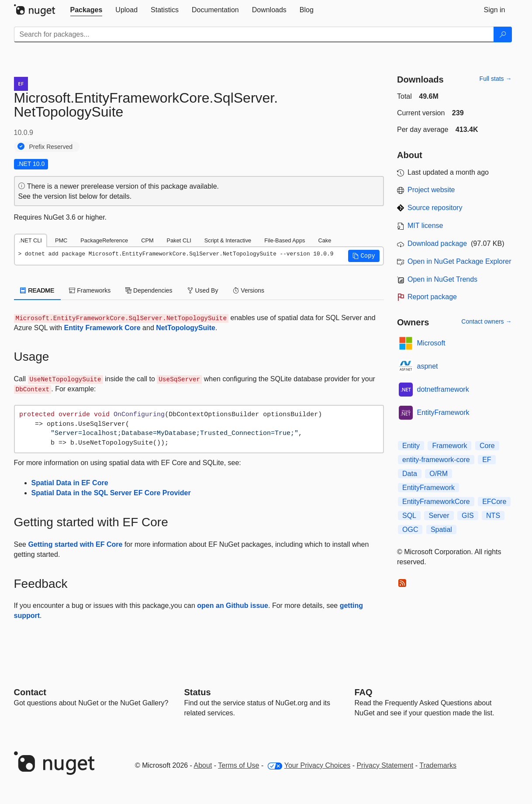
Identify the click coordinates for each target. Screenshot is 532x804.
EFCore (494, 502)
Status (198, 692)
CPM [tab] (147, 240)
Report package (432, 297)
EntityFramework (443, 412)
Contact (30, 692)
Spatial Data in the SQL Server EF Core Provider (111, 493)
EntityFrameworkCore (436, 502)
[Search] (503, 35)
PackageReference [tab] (104, 240)
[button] (364, 256)
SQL (409, 516)
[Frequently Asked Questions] (364, 692)
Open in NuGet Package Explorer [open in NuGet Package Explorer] (459, 261)
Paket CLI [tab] (179, 240)
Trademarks (438, 765)
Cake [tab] (325, 240)
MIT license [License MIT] (425, 226)
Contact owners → (486, 321)
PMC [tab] (61, 240)
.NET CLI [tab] (31, 240)
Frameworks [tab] (90, 290)
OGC (410, 530)
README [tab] (38, 290)
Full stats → (496, 79)
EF (487, 460)
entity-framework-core (436, 460)
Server (439, 516)
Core (487, 446)
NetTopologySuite (186, 328)
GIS (468, 516)
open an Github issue (233, 606)
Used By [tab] (203, 290)
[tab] (86, 10)
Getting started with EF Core (75, 544)
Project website (431, 190)
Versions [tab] (249, 290)
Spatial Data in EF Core (70, 483)
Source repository (435, 208)
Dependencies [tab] (149, 290)
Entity (411, 446)
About (203, 765)
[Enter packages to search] (254, 35)
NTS (493, 516)
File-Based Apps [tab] (285, 240)
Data (410, 474)
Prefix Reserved (51, 147)
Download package (437, 243)
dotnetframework (443, 389)
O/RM (439, 474)
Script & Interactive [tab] (228, 240)
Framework (449, 446)
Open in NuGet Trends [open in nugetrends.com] (442, 279)
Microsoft (431, 343)
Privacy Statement (385, 765)
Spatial (441, 530)
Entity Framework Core (102, 328)
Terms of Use (238, 765)
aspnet (428, 366)
